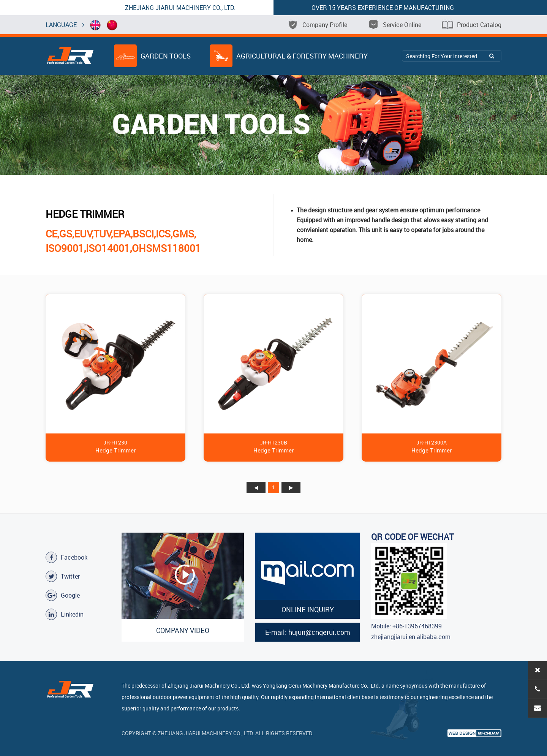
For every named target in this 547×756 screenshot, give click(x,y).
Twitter (63, 576)
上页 (256, 487)
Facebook (66, 557)
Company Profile (317, 25)
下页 (291, 487)
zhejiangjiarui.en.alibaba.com (411, 637)
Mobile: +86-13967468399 (406, 626)
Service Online (394, 25)
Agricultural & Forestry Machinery (289, 56)
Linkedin (65, 614)
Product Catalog (472, 25)
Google (63, 595)
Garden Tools (152, 56)
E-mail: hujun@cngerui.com (308, 632)
